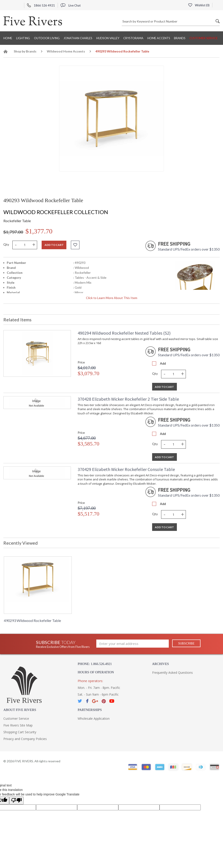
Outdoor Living (47, 38)
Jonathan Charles (78, 38)
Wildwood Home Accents (66, 51)
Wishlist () (199, 5)
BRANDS (180, 38)
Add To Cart (164, 387)
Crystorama (133, 38)
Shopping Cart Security (20, 732)
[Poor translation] (16, 801)
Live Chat (71, 5)
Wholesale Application (94, 718)
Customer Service (204, 38)
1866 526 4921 (41, 5)
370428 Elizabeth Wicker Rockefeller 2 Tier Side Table (128, 399)
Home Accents (159, 38)
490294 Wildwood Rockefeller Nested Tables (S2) (124, 333)
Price (81, 362)
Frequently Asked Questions (172, 673)
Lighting (23, 38)
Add (163, 363)
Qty (6, 244)
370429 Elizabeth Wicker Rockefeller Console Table (126, 469)
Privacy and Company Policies (25, 739)
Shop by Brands (25, 51)
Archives (161, 664)
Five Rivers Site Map (18, 725)
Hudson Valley (108, 38)
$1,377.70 (39, 231)
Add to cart (54, 245)
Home (8, 38)
